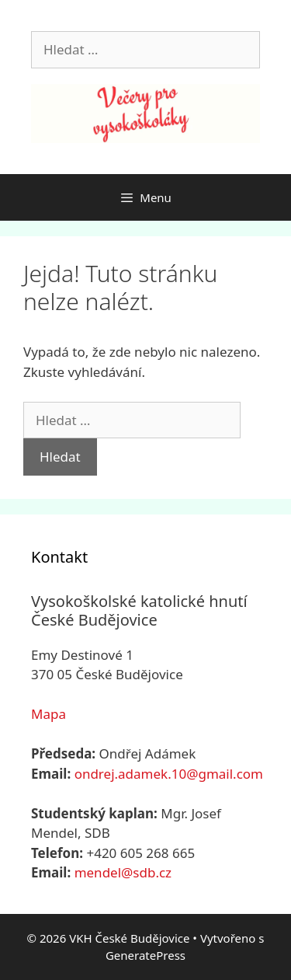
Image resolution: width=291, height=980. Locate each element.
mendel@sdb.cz (123, 872)
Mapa (48, 714)
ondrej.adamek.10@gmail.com (169, 774)
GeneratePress (145, 955)
